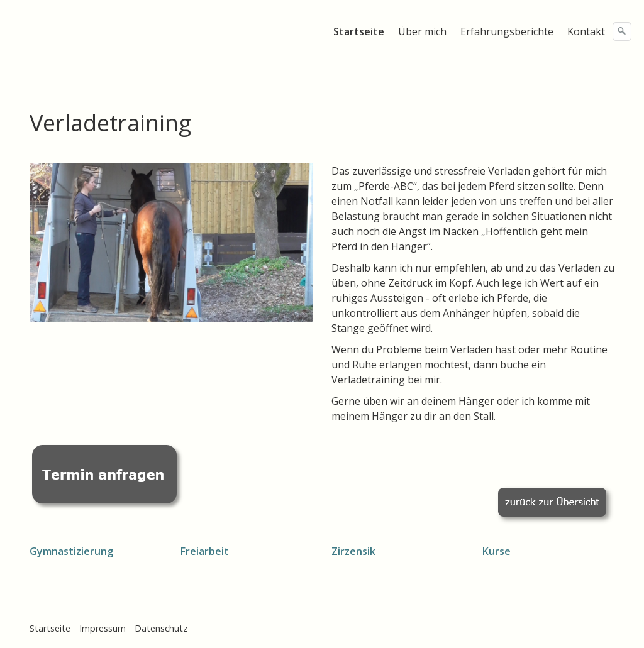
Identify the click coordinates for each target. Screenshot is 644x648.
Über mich (422, 31)
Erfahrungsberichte (507, 31)
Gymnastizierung (71, 551)
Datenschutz (161, 628)
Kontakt (586, 31)
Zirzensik (353, 551)
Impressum (103, 628)
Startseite (359, 31)
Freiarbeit (205, 551)
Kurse (497, 551)
